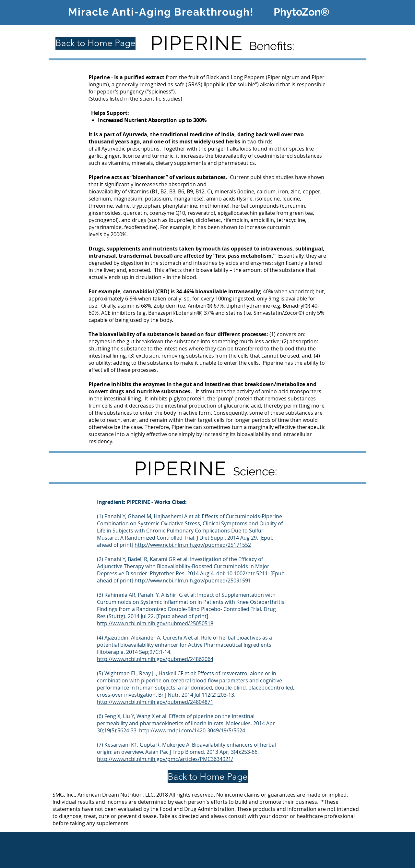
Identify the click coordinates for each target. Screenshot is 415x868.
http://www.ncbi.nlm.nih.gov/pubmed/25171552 (193, 545)
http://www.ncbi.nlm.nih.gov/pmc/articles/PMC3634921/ (165, 759)
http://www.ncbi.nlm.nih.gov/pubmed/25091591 (193, 581)
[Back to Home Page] (95, 43)
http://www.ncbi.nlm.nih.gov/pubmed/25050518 (155, 623)
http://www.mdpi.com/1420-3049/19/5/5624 (192, 730)
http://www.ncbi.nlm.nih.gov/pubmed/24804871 (155, 702)
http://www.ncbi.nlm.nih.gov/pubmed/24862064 (155, 659)
